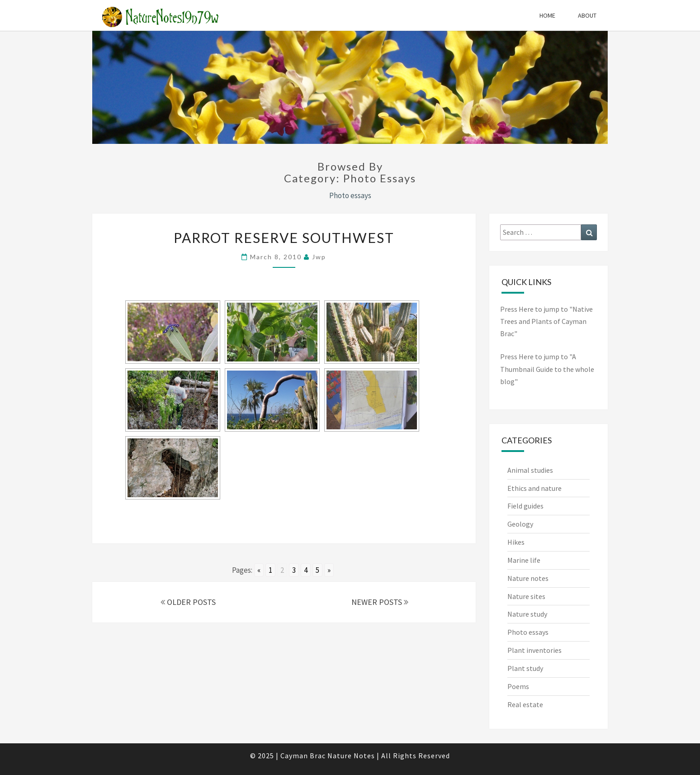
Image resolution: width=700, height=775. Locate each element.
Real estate (525, 704)
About (587, 15)
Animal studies (530, 470)
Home (547, 15)
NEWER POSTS (380, 602)
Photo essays (528, 632)
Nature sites (526, 596)
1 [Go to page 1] (270, 570)
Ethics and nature (534, 488)
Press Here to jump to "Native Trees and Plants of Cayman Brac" (546, 321)
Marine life (524, 560)
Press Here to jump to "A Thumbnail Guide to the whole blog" (547, 369)
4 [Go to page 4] (306, 570)
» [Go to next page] (329, 570)
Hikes (516, 542)
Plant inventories (534, 650)
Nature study (527, 614)
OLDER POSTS (188, 602)
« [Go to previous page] (259, 570)
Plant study (525, 668)
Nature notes (528, 578)
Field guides (525, 506)
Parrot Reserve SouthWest (284, 238)
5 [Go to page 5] (317, 570)
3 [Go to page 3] (294, 570)
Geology (520, 524)
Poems (518, 686)
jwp (319, 257)
